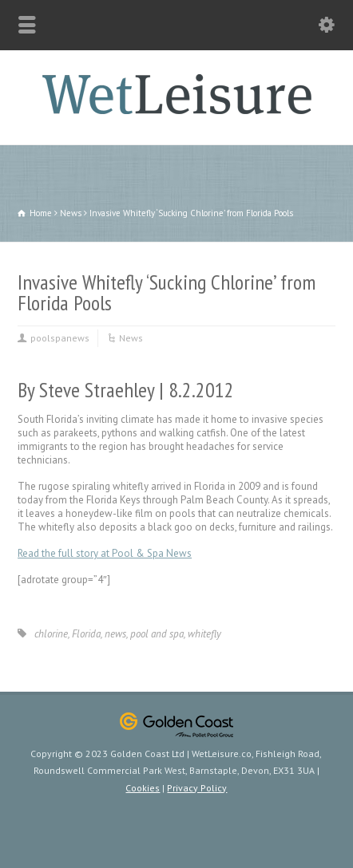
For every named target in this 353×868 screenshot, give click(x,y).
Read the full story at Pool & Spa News (105, 553)
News (131, 338)
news (115, 634)
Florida (86, 634)
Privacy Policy (197, 788)
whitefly (204, 634)
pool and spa (157, 634)
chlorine (51, 634)
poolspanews (60, 338)
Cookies (143, 788)
